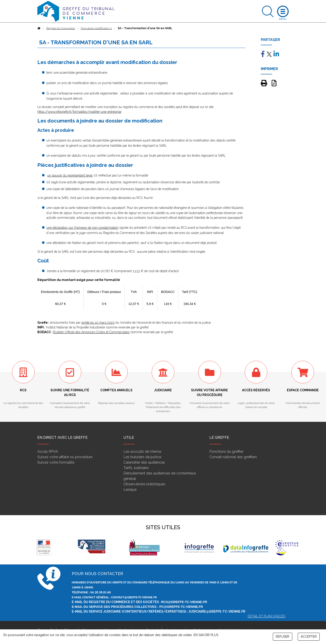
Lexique (130, 489)
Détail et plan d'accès (266, 616)
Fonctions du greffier (226, 452)
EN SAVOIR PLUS (206, 635)
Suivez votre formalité (56, 462)
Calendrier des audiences (144, 462)
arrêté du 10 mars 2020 (98, 323)
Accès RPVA (48, 452)
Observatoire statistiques (144, 484)
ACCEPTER (309, 637)
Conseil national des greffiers (233, 457)
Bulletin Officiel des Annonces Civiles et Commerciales (91, 332)
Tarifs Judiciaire (136, 468)
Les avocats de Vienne (142, 452)
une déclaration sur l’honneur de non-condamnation (82, 228)
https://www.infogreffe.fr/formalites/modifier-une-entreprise (79, 112)
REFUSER (283, 637)
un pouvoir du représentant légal (70, 175)
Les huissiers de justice (142, 457)
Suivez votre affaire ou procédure (65, 457)
